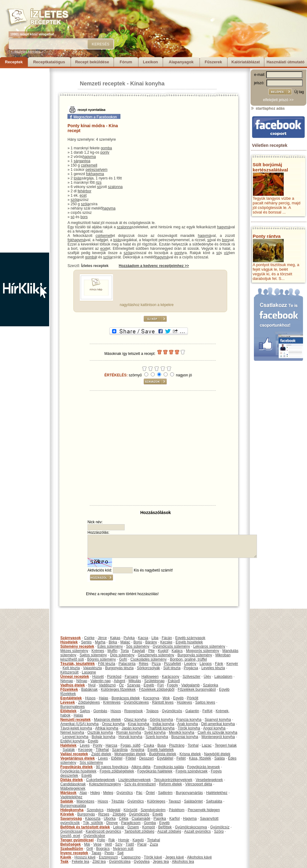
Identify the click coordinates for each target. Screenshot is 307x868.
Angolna (138, 750)
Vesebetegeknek (209, 780)
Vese (97, 844)
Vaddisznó (107, 685)
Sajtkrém (165, 793)
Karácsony (171, 677)
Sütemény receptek (77, 646)
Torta (125, 651)
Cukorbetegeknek (101, 780)
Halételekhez (217, 793)
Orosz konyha (113, 724)
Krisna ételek (190, 754)
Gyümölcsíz (220, 827)
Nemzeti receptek (103, 84)
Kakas (115, 638)
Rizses (104, 814)
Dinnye (112, 823)
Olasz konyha (136, 720)
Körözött (131, 810)
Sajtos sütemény (93, 655)
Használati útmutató (286, 62)
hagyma (89, 157)
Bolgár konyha (104, 737)
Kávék (66, 857)
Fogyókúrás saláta (169, 767)
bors (84, 217)
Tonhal (193, 745)
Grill (89, 849)
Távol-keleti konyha (76, 728)
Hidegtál (114, 810)
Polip (101, 840)
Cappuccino (131, 857)
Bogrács (103, 849)
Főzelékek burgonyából (197, 689)
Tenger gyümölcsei (77, 840)
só (99, 187)
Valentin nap (101, 681)
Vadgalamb (191, 685)
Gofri (123, 659)
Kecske (166, 642)
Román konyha (129, 732)
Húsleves (184, 702)
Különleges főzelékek (118, 689)
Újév (207, 677)
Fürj (160, 685)
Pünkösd (114, 677)
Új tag (299, 92)
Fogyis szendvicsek (192, 771)
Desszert (146, 758)
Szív (119, 844)
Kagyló (138, 840)
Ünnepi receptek (75, 677)
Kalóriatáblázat (246, 62)
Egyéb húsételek (189, 642)
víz (226, 253)
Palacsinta (127, 664)
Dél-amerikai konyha (218, 724)
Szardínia (120, 750)
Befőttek (165, 827)
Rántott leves (163, 702)
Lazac (207, 745)
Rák (112, 840)
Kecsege (85, 750)
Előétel (117, 758)
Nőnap (82, 681)
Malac (125, 642)
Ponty (98, 745)
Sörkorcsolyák (148, 668)
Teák (64, 862)
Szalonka (210, 685)
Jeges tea (161, 862)
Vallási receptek (74, 754)
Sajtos (85, 711)
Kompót (148, 827)
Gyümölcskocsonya (191, 827)
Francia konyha (189, 720)
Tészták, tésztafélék (78, 664)
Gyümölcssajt (72, 831)
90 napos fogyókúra (112, 767)
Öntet (150, 793)
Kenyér (232, 664)
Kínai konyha (147, 84)
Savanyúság (71, 819)
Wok (166, 698)
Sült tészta (172, 668)
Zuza (154, 844)
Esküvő (174, 681)
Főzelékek (69, 689)
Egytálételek (71, 698)
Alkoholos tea (183, 862)
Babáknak (89, 689)
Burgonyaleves (73, 707)
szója (75, 200)
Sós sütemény (138, 646)
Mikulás (135, 681)
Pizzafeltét (172, 664)
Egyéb (149, 685)
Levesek (68, 702)
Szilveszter (192, 677)
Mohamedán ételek (130, 754)
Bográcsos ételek (126, 698)
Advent (119, 681)
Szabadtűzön (72, 849)
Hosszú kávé (85, 857)
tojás (78, 178)
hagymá (224, 227)
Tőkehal (102, 750)
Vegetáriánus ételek (78, 758)
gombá (91, 257)
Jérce (102, 638)
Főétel (131, 758)
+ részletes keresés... (27, 51)
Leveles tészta (213, 668)
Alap (83, 793)
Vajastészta (93, 668)
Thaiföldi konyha (161, 728)
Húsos (90, 698)
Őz (121, 685)
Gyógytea (142, 862)
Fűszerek (213, 62)
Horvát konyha (130, 737)
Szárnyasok (71, 638)
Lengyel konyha (76, 737)
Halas (104, 698)
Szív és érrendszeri (140, 784)
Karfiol (174, 819)
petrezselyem (97, 170)
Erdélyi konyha (73, 741)
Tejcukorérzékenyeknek (173, 780)
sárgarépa (82, 161)
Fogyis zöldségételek (117, 771)
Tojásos (152, 711)
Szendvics (95, 810)
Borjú (138, 642)
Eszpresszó (108, 857)
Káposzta (93, 819)
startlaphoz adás (268, 108)
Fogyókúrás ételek (77, 767)
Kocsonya (151, 698)
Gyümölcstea (120, 862)
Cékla (124, 819)
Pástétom (177, 810)
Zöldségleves (89, 702)
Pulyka (129, 638)
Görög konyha (161, 720)
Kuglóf (163, 651)
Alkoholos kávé (199, 857)
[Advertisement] (25, 160)
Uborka (110, 819)
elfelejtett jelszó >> (278, 100)
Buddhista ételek (163, 754)
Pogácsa (191, 668)
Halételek (69, 745)
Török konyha (189, 728)
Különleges (156, 801)
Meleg (108, 793)
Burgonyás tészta (119, 668)
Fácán (167, 638)
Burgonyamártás (189, 793)
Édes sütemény (110, 646)
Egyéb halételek (161, 750)
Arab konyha (187, 724)
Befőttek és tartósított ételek (85, 827)
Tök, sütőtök (93, 823)
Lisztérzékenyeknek (134, 780)
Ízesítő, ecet (70, 836)
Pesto (109, 853)
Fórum (126, 62)
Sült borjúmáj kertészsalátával (270, 167)
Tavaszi (175, 801)
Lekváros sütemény (209, 646)
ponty (105, 152)
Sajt (120, 853)
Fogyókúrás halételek (155, 771)
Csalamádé (141, 819)
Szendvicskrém (153, 810)
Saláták (69, 750)
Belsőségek (71, 844)
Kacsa (143, 638)
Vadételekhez (72, 797)
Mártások (69, 793)
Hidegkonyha (72, 810)
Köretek (67, 814)
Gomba (150, 823)
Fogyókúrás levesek (203, 767)
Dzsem (133, 827)
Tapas (96, 853)
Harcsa (111, 745)
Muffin (112, 651)
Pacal (142, 844)
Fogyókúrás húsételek (78, 771)
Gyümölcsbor (94, 836)
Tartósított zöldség (139, 831)
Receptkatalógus (49, 62)
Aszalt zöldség (169, 831)
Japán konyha (133, 728)
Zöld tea (99, 862)
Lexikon (150, 62)
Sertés (86, 642)
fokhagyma (95, 174)
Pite (152, 651)
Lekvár (119, 827)
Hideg (95, 793)
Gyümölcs (124, 793)
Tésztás (118, 801)
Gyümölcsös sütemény (171, 646)
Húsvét (98, 677)
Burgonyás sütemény (195, 655)
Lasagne (89, 672)
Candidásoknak (73, 784)
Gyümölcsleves (136, 702)
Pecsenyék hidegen (204, 810)
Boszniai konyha (185, 737)
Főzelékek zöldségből (157, 689)
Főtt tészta (107, 664)
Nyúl (92, 685)
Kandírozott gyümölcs (103, 831)
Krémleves (112, 702)
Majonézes (85, 801)
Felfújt (207, 711)
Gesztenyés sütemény (156, 655)
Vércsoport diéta (198, 784)
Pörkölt (193, 698)
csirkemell (89, 165)
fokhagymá (77, 240)
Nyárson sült (123, 849)
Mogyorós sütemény (203, 651)
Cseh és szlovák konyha (217, 732)
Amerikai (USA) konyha (80, 724)
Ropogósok (134, 711)
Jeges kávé (175, 857)
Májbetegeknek (73, 788)
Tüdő (130, 844)
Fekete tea (81, 862)
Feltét (181, 758)
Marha (100, 642)
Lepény (190, 664)
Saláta (220, 758)
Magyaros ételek (107, 720)
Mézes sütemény (74, 651)
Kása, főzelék (200, 758)
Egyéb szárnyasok (190, 638)
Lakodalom (223, 677)
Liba (155, 638)
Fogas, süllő (131, 745)
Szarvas (134, 685)
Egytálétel (165, 758)
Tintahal (153, 840)
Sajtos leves (205, 702)
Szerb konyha (157, 737)
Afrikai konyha (107, 728)
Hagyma (190, 819)
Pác (139, 793)
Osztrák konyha (100, 732)
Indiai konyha (163, 724)
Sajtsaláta (214, 801)
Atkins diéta (141, 767)
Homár (124, 840)
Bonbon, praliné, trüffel (188, 659)
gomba (106, 148)
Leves (85, 745)
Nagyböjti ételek (217, 754)
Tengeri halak (226, 745)
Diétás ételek (72, 780)
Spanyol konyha (218, 720)
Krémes (98, 651)
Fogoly (173, 685)
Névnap (67, 681)
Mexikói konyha (182, 732)
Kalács (177, 651)
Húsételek (69, 642)
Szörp (219, 831)
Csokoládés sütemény (149, 659)
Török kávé (153, 857)
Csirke (89, 638)
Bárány (151, 642)
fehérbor (85, 191)
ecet (83, 195)
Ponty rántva (267, 236)
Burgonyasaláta (73, 806)
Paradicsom (131, 823)
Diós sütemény (122, 655)
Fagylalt (138, 651)
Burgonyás (86, 814)
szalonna (115, 187)
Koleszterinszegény (105, 784)
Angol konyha (214, 728)
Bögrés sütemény (101, 659)
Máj (87, 844)
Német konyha (72, 732)
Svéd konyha (155, 732)
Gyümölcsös (172, 711)
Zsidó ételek (101, 754)
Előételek (69, 711)
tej (102, 240)
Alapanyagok (181, 62)
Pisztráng (177, 745)
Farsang (131, 677)
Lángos (206, 664)
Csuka (149, 745)
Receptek (14, 62)
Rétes (144, 664)
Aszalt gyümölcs (198, 831)
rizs (99, 183)
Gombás (100, 711)
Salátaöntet (194, 801)
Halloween (150, 677)
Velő (108, 844)
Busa (162, 745)
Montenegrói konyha (218, 737)
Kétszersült (70, 672)
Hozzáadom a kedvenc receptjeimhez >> (154, 266)
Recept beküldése (92, 62)
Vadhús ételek (73, 685)
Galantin (192, 711)
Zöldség (119, 814)
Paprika (160, 819)
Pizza (156, 664)
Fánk (219, 664)
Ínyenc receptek (74, 853)
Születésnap (154, 681)
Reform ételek (171, 784)
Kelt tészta (71, 668)
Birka (113, 642)
